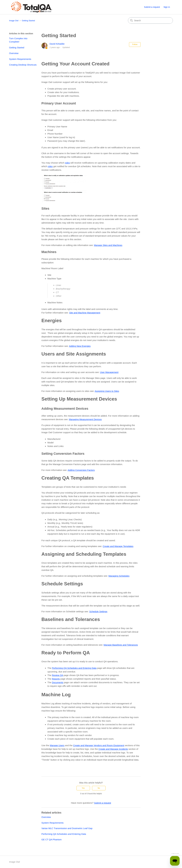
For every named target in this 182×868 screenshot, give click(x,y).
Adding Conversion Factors (81, 470)
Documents (58, 682)
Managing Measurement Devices (85, 419)
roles (67, 163)
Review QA (57, 675)
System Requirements (20, 59)
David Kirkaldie (57, 44)
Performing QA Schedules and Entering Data (74, 668)
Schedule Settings (98, 611)
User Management (109, 372)
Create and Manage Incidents (113, 749)
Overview (14, 53)
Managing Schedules (119, 576)
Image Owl (14, 21)
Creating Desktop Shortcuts (23, 65)
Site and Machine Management (85, 313)
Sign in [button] (167, 7)
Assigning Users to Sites (107, 391)
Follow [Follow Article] (135, 44)
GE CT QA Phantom (52, 839)
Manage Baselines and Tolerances (121, 645)
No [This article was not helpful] (99, 788)
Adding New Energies (80, 346)
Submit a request (152, 7)
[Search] (150, 20)
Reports (56, 679)
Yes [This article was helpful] (83, 788)
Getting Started (28, 21)
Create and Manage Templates (118, 546)
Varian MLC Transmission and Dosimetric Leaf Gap (67, 828)
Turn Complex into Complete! (18, 40)
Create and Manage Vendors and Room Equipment (99, 745)
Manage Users (57, 745)
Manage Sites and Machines (108, 245)
